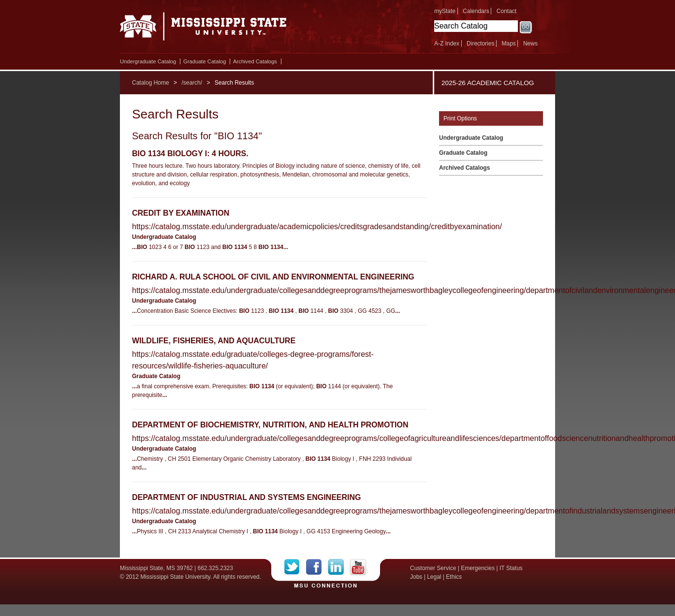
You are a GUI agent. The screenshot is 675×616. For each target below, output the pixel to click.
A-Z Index (447, 44)
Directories (480, 44)
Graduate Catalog (205, 61)
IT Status (511, 568)
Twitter (295, 567)
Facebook (317, 567)
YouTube (358, 567)
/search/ (192, 83)
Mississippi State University (203, 29)
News (530, 44)
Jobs (416, 577)
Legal (434, 577)
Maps (508, 44)
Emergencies (478, 568)
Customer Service (433, 568)
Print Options (460, 118)
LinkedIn (339, 567)
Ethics (454, 577)
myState (445, 11)
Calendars (476, 11)
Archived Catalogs (255, 61)
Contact (506, 11)
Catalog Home (151, 83)
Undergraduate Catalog (148, 61)
